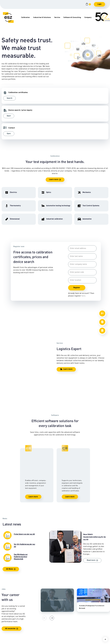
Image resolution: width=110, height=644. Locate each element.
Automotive (28, 622)
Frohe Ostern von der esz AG (19, 428)
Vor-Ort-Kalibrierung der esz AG (19, 439)
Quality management (97, 629)
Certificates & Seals (53, 627)
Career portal (95, 624)
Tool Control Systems (32, 624)
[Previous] (43, 510)
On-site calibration (53, 616)
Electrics (5, 614)
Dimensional (6, 624)
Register (76, 252)
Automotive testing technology (31, 615)
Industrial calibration (32, 619)
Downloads (50, 629)
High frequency (5, 618)
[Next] (48, 510)
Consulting (72, 619)
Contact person (95, 614)
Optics (4, 627)
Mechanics (6, 622)
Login (99, 4)
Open (81, 98)
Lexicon (49, 632)
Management (94, 619)
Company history (96, 622)
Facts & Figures (96, 637)
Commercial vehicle (31, 627)
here (83, 261)
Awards (92, 627)
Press (92, 634)
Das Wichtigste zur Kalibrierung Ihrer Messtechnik (19, 450)
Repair (48, 614)
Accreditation (95, 632)
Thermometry (6, 629)
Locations (93, 616)
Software (71, 622)
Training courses (74, 614)
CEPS (70, 616)
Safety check (50, 624)
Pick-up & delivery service (53, 620)
